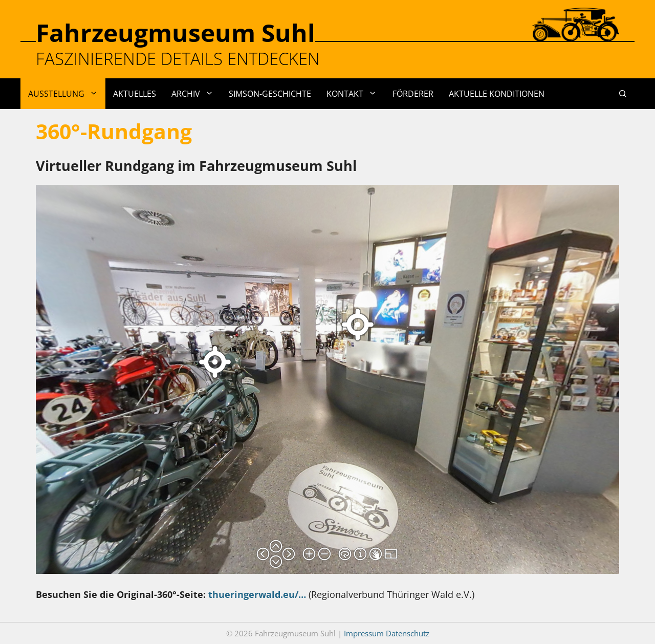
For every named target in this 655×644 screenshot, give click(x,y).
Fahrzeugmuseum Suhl (176, 33)
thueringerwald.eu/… (257, 594)
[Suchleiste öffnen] (623, 94)
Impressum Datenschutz (387, 633)
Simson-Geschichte (270, 94)
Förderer (413, 94)
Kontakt (355, 94)
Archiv (196, 94)
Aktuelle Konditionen (497, 94)
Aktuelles (135, 94)
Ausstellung (67, 94)
